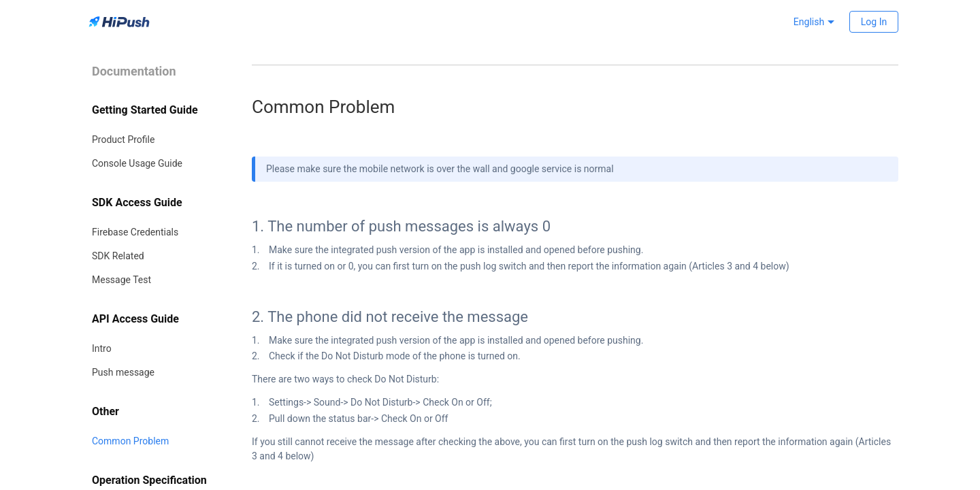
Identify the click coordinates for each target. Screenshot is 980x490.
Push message (123, 372)
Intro (102, 348)
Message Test (121, 280)
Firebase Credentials (135, 232)
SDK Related (118, 256)
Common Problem (130, 441)
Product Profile (123, 140)
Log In (874, 22)
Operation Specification (149, 480)
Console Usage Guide (137, 163)
